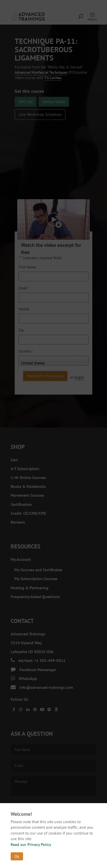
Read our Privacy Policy (31, 844)
